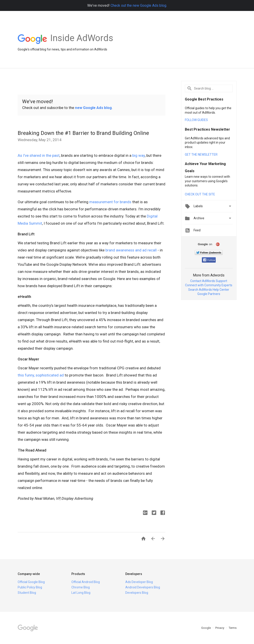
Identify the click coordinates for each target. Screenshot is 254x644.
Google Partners (209, 294)
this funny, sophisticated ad (41, 375)
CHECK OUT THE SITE (200, 194)
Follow (209, 260)
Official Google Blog (31, 582)
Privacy (220, 628)
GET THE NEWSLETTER (201, 155)
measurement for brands (110, 202)
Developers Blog (137, 593)
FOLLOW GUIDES (196, 120)
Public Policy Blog (30, 587)
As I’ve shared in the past (39, 155)
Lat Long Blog (81, 593)
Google (206, 628)
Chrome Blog (81, 587)
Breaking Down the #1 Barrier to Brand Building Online (83, 133)
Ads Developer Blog (139, 582)
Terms (233, 628)
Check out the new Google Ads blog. (139, 5)
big (135, 155)
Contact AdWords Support (209, 281)
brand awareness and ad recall (131, 250)
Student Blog (27, 593)
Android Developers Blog (143, 587)
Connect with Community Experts (209, 285)
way (142, 155)
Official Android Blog (86, 582)
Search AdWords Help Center (209, 290)
